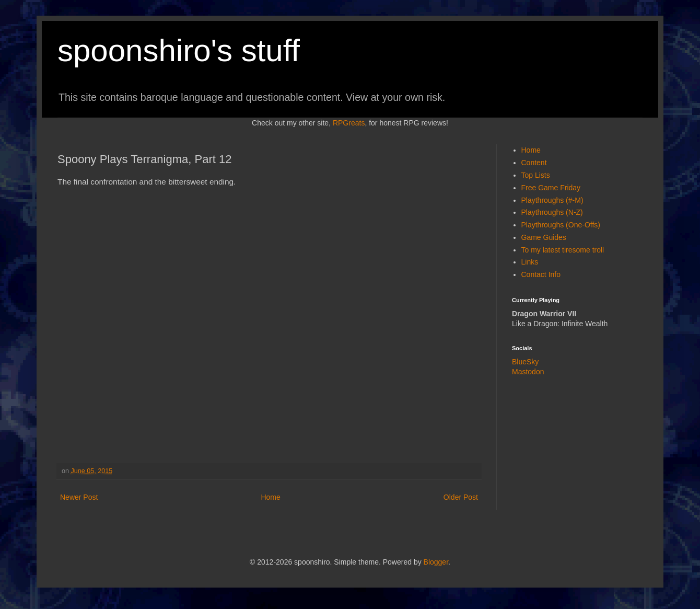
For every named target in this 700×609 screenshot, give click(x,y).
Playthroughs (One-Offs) (561, 225)
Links (530, 262)
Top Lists (536, 175)
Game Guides (544, 237)
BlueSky (525, 362)
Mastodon (528, 372)
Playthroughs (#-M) (552, 200)
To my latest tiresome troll (563, 250)
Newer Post (79, 497)
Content (534, 163)
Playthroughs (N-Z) (552, 212)
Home (270, 497)
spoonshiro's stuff (179, 50)
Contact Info (541, 274)
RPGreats (349, 123)
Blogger (436, 562)
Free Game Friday (551, 188)
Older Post (461, 497)
